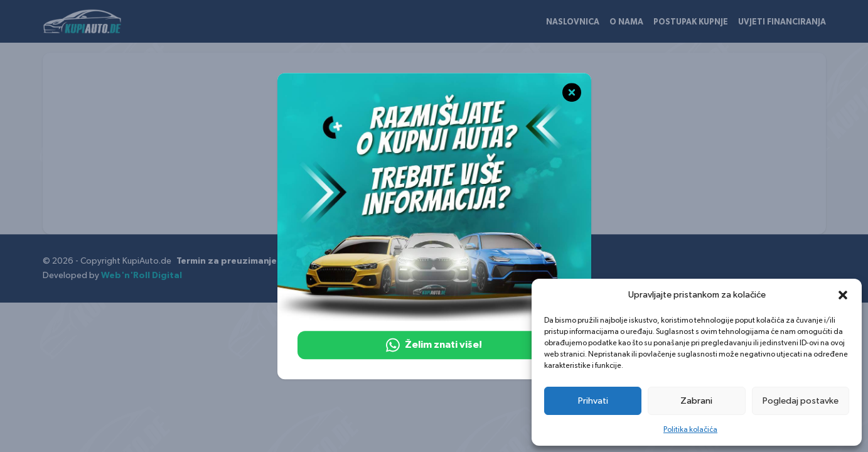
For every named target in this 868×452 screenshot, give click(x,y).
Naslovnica (573, 22)
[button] (843, 295)
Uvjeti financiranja (782, 22)
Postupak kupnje (691, 22)
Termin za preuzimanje (227, 261)
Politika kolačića (690, 429)
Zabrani (696, 401)
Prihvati (593, 401)
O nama (626, 22)
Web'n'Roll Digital (142, 276)
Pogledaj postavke (801, 401)
